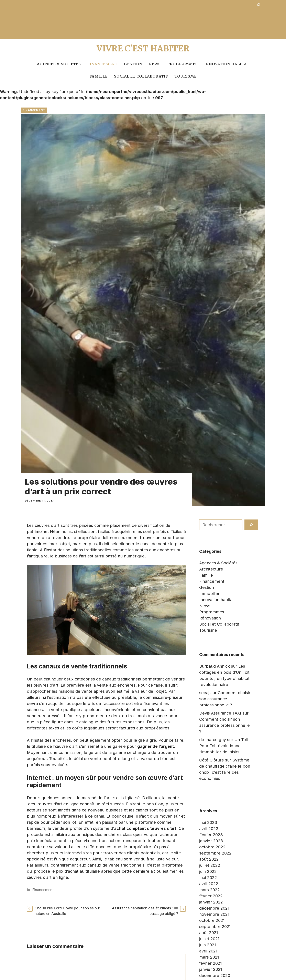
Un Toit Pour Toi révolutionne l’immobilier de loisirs (224, 746)
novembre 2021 (214, 914)
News (155, 64)
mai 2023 (208, 822)
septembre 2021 (215, 927)
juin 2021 (208, 945)
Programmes (183, 64)
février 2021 (211, 963)
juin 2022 (208, 871)
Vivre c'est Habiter (143, 49)
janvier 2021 (211, 969)
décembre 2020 (215, 976)
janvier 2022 (211, 902)
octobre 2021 (212, 920)
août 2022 (209, 859)
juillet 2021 (209, 939)
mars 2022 (210, 890)
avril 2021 (208, 951)
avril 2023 (209, 829)
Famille (99, 76)
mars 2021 (209, 957)
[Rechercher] (251, 525)
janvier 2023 (211, 841)
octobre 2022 (212, 847)
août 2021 (209, 933)
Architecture (211, 569)
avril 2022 (209, 884)
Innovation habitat (227, 64)
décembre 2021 (214, 908)
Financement (102, 64)
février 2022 (211, 896)
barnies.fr (36, 828)
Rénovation (210, 618)
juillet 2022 (210, 865)
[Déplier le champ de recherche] (258, 5)
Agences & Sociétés (59, 64)
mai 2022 (208, 878)
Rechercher (211, 516)
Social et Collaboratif (141, 76)
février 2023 (211, 835)
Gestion (133, 64)
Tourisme (186, 76)
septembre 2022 (215, 853)
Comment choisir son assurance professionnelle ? (225, 699)
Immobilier (209, 594)
